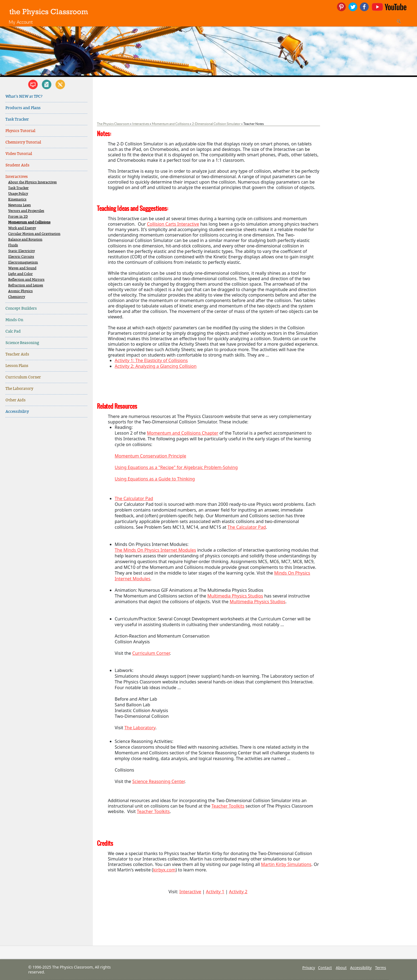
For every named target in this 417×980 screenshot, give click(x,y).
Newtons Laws (20, 205)
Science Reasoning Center (158, 781)
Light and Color (20, 274)
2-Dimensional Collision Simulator (216, 124)
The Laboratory (19, 389)
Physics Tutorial (20, 131)
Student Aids (17, 165)
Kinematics (17, 200)
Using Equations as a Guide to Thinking (155, 479)
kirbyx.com (164, 870)
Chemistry (17, 297)
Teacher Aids (17, 354)
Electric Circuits (21, 257)
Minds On (14, 320)
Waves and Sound (22, 268)
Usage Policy (18, 194)
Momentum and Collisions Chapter (183, 433)
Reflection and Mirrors (26, 280)
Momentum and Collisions (29, 222)
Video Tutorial (19, 154)
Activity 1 (215, 892)
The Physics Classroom (113, 124)
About (341, 968)
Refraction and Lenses (26, 286)
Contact (325, 968)
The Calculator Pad (134, 498)
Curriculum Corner (23, 377)
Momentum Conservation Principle (150, 456)
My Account (21, 22)
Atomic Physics (20, 291)
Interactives (17, 177)
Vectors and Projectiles (26, 211)
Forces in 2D (18, 217)
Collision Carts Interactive (173, 224)
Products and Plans (23, 108)
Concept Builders (21, 308)
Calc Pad (13, 331)
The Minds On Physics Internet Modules (155, 550)
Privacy (309, 968)
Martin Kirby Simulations (286, 864)
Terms (381, 968)
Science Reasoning (22, 343)
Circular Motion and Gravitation (34, 234)
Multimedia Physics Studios (235, 596)
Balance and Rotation (25, 240)
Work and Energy (22, 228)
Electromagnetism (23, 263)
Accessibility (17, 412)
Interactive (190, 892)
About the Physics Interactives (32, 182)
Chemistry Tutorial (23, 142)
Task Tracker (17, 119)
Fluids (13, 245)
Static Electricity (22, 251)
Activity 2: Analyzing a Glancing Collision (156, 366)
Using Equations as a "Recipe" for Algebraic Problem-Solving (176, 467)
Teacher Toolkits (228, 806)
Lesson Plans (17, 366)
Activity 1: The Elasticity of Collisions (151, 360)
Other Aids (16, 400)
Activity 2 (238, 892)
